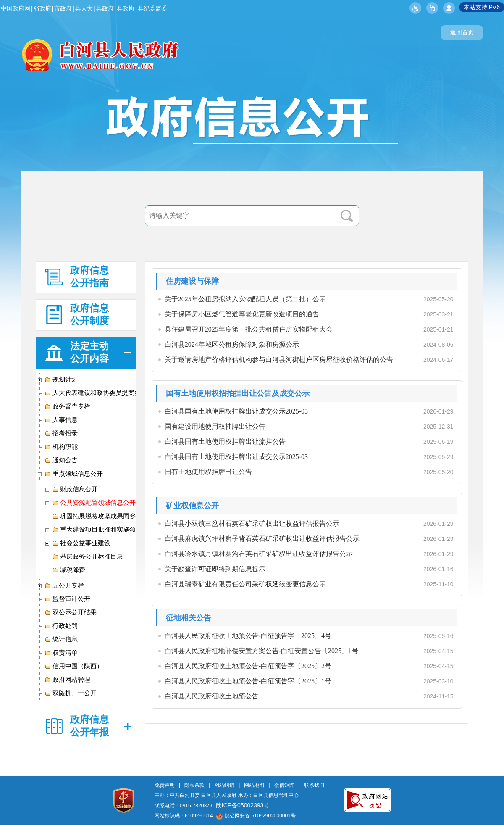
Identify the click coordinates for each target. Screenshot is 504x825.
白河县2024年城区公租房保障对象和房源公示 (232, 344)
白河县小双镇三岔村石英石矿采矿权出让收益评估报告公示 (252, 523)
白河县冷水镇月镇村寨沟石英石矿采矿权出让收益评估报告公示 (259, 554)
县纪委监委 (152, 8)
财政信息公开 (75, 489)
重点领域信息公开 (74, 474)
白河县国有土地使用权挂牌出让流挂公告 (225, 441)
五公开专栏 (64, 585)
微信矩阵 (284, 785)
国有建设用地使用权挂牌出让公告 (215, 426)
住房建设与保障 (192, 281)
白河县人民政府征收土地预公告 (212, 696)
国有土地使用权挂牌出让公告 (208, 472)
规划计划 (61, 380)
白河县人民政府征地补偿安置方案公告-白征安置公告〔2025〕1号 (261, 651)
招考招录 (61, 433)
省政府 (42, 8)
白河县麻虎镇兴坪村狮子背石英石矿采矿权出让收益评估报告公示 (262, 539)
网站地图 (254, 785)
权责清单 (61, 653)
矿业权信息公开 (192, 506)
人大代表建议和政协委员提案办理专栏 (102, 393)
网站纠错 (224, 785)
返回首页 (462, 32)
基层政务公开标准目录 (88, 556)
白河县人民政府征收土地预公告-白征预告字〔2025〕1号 (248, 681)
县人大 (84, 8)
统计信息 (61, 639)
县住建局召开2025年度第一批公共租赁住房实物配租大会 (249, 329)
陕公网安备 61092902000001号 (256, 816)
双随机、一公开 (71, 693)
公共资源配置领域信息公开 (94, 503)
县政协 (126, 8)
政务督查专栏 (67, 406)
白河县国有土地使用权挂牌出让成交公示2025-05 (236, 411)
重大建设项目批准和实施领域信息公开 (110, 530)
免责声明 (165, 785)
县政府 (105, 8)
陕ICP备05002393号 (243, 805)
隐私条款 (194, 785)
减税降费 (69, 570)
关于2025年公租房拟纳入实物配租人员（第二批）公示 (245, 299)
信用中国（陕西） (74, 666)
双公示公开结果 (71, 612)
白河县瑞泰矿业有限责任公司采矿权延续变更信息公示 (245, 584)
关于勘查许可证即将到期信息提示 (215, 569)
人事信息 (61, 420)
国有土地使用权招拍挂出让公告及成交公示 (238, 393)
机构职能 (61, 447)
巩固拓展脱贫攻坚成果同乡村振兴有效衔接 (116, 516)
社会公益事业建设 (81, 543)
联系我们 (314, 785)
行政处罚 (61, 626)
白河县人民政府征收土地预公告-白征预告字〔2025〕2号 (248, 666)
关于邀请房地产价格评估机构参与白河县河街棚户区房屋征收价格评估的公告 (279, 360)
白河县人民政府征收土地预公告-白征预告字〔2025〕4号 (248, 636)
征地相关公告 (189, 618)
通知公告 (61, 460)
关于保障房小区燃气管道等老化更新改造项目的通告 (242, 314)
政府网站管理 (67, 680)
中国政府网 (16, 8)
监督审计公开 (67, 599)
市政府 (63, 8)
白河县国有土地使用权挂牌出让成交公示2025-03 (236, 457)
